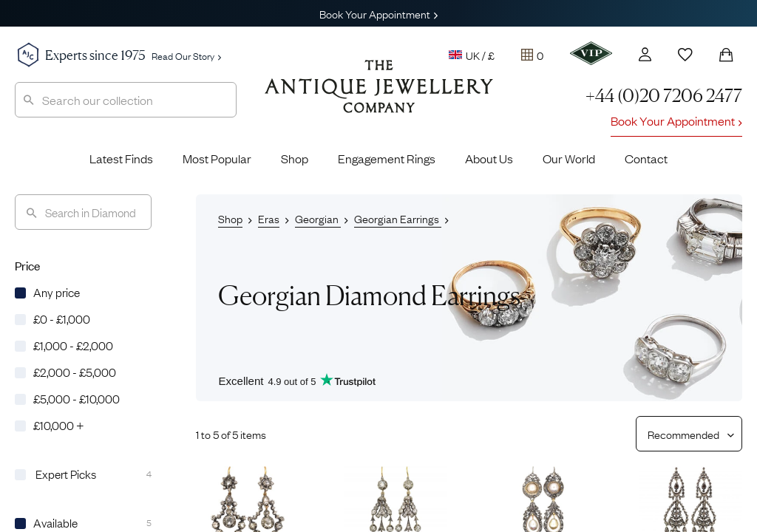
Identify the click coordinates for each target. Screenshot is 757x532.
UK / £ (472, 55)
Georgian (318, 218)
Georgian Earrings (398, 218)
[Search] (83, 212)
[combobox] (126, 100)
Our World (569, 158)
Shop (295, 158)
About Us (489, 158)
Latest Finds (121, 158)
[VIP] (591, 53)
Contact (646, 158)
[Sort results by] (683, 434)
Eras (269, 218)
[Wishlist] (685, 55)
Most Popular (217, 158)
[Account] (645, 54)
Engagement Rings (387, 158)
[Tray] (532, 55)
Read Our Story (186, 55)
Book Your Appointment (378, 13)
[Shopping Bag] (726, 55)
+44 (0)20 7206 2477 (664, 96)
